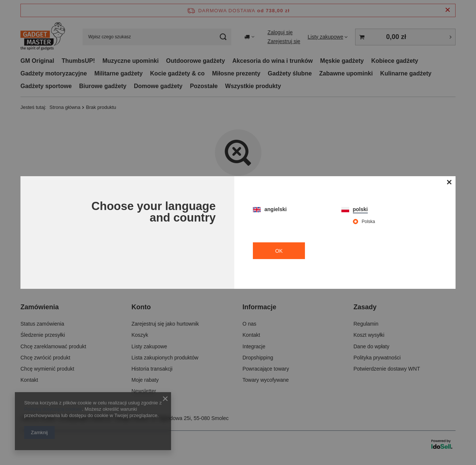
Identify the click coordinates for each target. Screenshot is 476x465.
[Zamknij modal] (449, 183)
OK (279, 251)
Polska (369, 222)
